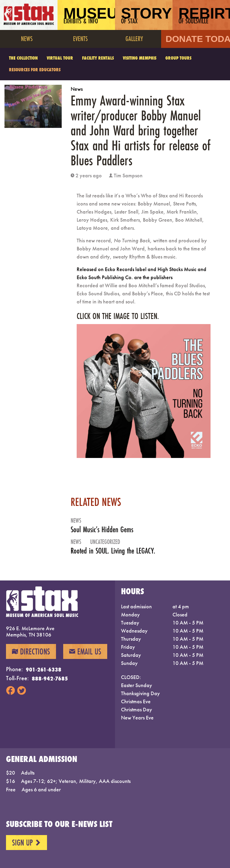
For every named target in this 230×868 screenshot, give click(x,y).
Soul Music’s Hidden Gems (102, 529)
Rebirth (204, 15)
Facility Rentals (98, 58)
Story (146, 15)
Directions (31, 651)
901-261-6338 (44, 669)
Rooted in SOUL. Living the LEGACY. (113, 551)
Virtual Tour (60, 58)
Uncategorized (105, 542)
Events (80, 38)
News (27, 38)
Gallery (134, 38)
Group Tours (178, 58)
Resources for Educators (35, 70)
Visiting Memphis (140, 58)
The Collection (23, 58)
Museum (89, 15)
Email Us (85, 651)
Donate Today (198, 39)
